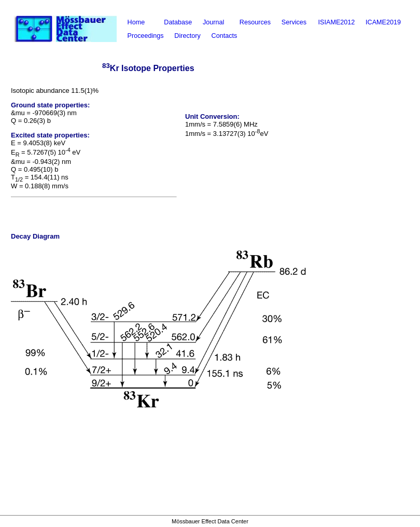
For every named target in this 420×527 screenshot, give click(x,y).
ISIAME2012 (337, 22)
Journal (213, 22)
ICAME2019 (383, 22)
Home (136, 22)
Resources (255, 22)
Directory (187, 36)
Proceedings (146, 36)
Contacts (225, 36)
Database (178, 22)
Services (294, 22)
